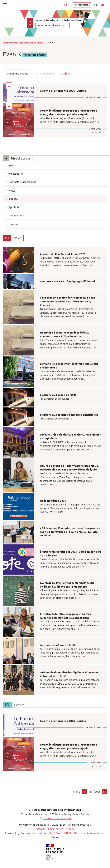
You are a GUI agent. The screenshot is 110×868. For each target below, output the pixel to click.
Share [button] (77, 792)
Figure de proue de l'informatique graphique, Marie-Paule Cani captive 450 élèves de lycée (69, 468)
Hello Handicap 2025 (53, 501)
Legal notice (56, 829)
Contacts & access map (57, 818)
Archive (66, 74)
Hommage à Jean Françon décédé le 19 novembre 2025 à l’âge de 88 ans (65, 335)
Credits (70, 829)
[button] (65, 5)
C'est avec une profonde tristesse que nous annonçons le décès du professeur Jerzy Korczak (67, 302)
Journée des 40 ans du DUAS (58, 645)
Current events (45, 74)
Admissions (82, 5)
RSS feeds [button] (94, 792)
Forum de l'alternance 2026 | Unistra (63, 91)
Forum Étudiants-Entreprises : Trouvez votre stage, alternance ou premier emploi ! (68, 113)
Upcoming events (17, 74)
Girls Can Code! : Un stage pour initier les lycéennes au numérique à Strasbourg (65, 616)
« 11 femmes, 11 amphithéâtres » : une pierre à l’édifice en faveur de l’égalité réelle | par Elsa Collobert (70, 532)
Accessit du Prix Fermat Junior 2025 (63, 254)
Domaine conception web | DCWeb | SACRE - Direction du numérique (62, 833)
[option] (55, 260)
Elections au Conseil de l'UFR (58, 395)
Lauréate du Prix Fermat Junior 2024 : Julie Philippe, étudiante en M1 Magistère (67, 585)
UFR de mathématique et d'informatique (23, 43)
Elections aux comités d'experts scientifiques (69, 415)
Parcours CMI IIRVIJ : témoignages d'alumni (67, 282)
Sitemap (41, 829)
